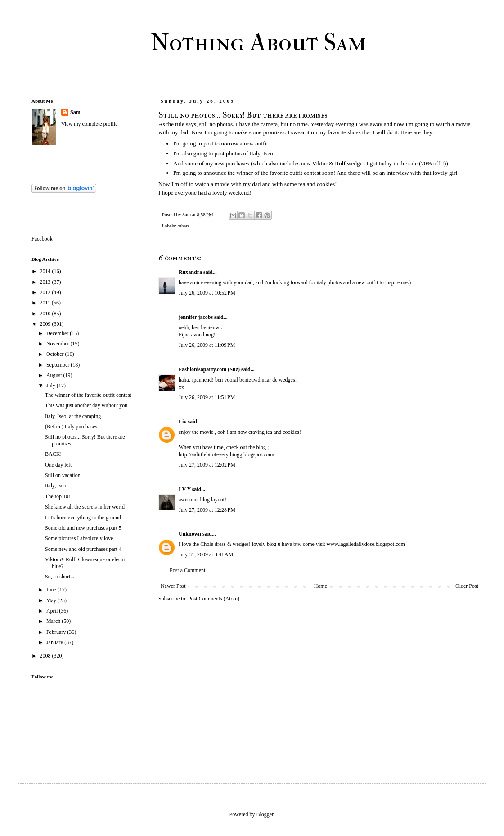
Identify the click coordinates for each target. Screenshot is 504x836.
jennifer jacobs (196, 317)
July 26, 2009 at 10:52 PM (207, 293)
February (57, 632)
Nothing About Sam (259, 42)
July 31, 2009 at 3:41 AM (206, 554)
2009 (46, 324)
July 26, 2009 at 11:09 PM (207, 345)
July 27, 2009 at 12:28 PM (207, 510)
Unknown (190, 534)
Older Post (467, 586)
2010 (46, 313)
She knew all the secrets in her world (85, 507)
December (58, 333)
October (56, 354)
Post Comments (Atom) (214, 599)
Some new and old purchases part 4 (83, 549)
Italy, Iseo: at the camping (73, 416)
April (53, 611)
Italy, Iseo (56, 486)
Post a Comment (187, 570)
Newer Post (173, 586)
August (55, 375)
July (52, 386)
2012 (46, 292)
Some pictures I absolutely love (79, 538)
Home (321, 586)
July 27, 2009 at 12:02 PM (207, 465)
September (58, 365)
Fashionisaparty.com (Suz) (209, 369)
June (52, 590)
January (55, 642)
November (58, 344)
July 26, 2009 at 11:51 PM (207, 397)
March (54, 621)
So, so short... (60, 577)
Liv (182, 422)
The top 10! (58, 496)
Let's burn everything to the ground (83, 518)
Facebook (42, 239)
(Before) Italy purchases (71, 427)
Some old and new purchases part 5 (83, 528)
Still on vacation (63, 475)
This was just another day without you (86, 405)
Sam (75, 112)
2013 (46, 282)
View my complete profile (90, 124)
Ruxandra (190, 272)
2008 (46, 656)
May (52, 600)
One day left (58, 465)
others (183, 226)
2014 (46, 271)
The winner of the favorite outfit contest (88, 395)
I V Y (185, 489)
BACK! (53, 454)
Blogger (265, 814)
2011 (46, 303)
